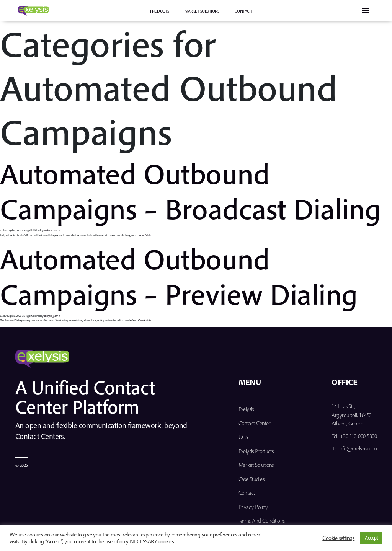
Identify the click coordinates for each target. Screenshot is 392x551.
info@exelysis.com (358, 448)
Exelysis (246, 409)
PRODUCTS (160, 11)
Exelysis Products (256, 451)
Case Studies (252, 479)
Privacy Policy (253, 507)
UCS (243, 437)
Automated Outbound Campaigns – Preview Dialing (179, 276)
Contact (243, 11)
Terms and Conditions (262, 521)
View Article (145, 235)
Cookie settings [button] (338, 538)
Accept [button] (371, 538)
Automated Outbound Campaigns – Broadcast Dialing (190, 191)
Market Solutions (202, 11)
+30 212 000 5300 (358, 436)
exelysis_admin (52, 230)
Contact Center (254, 423)
